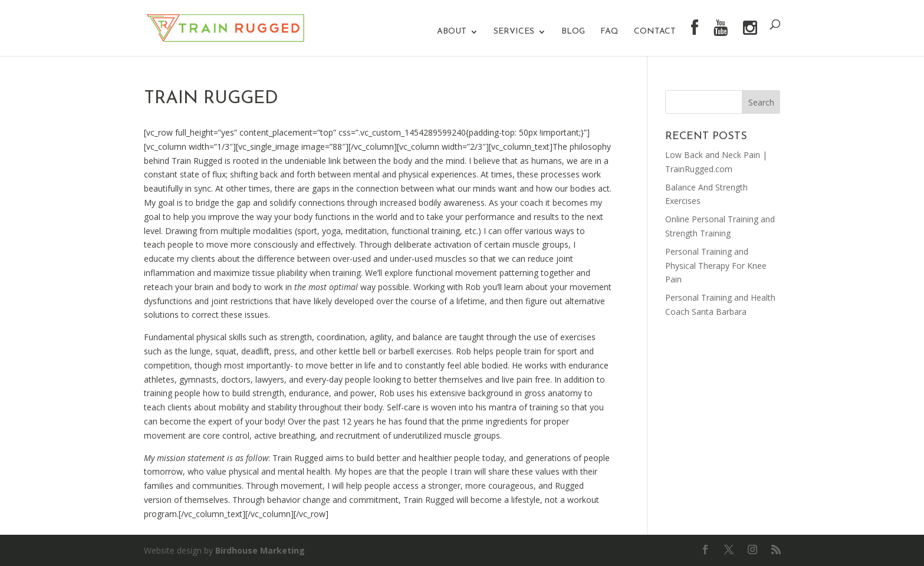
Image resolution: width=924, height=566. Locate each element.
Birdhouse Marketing (260, 550)
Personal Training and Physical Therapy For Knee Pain (716, 266)
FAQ (609, 32)
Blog (573, 32)
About (452, 32)
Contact (655, 32)
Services (514, 32)
